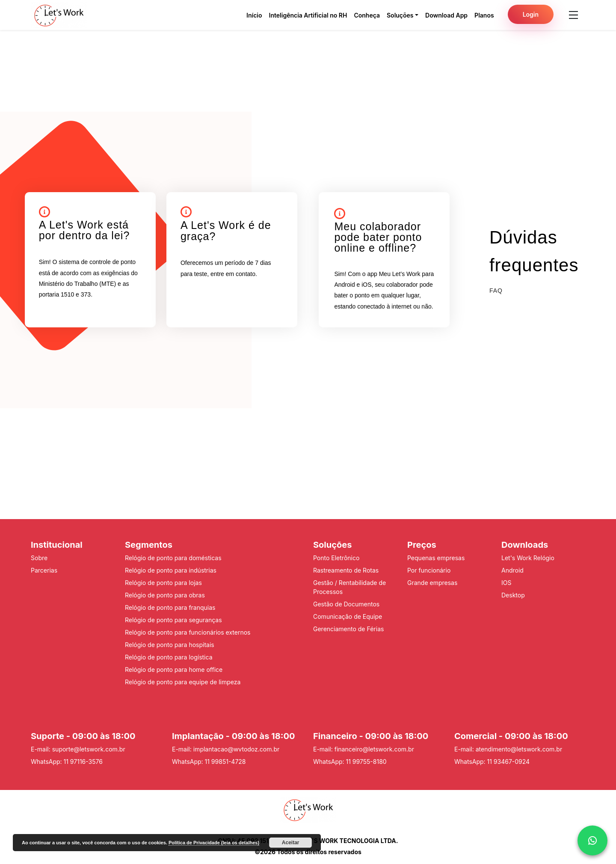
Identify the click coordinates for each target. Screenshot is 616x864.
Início (254, 15)
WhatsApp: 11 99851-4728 (209, 762)
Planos (484, 15)
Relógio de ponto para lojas (163, 583)
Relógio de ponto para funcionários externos (188, 632)
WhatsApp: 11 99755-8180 (350, 762)
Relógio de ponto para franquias (170, 607)
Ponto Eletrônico (336, 558)
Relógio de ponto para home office (174, 670)
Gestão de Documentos (346, 604)
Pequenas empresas (436, 558)
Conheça (367, 15)
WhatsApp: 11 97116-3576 (67, 762)
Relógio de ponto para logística (169, 657)
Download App (446, 15)
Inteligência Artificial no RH (308, 15)
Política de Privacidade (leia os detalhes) (214, 843)
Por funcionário (429, 570)
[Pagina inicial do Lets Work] (59, 15)
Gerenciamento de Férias (348, 629)
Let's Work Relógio (528, 558)
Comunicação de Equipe (348, 616)
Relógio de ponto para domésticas (173, 558)
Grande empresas (432, 583)
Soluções (400, 15)
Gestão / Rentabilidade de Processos (349, 587)
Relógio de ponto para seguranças (173, 620)
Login (531, 14)
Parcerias (44, 570)
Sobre (39, 558)
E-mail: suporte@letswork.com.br (78, 749)
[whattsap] (592, 840)
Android (512, 570)
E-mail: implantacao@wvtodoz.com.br (226, 749)
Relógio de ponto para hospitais (170, 645)
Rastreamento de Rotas (346, 570)
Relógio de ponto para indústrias (171, 570)
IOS (506, 583)
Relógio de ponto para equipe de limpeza (183, 682)
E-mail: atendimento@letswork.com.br (508, 749)
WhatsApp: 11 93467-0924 (492, 762)
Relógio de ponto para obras (165, 595)
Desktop (513, 595)
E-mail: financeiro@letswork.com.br (364, 749)
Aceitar (291, 843)
